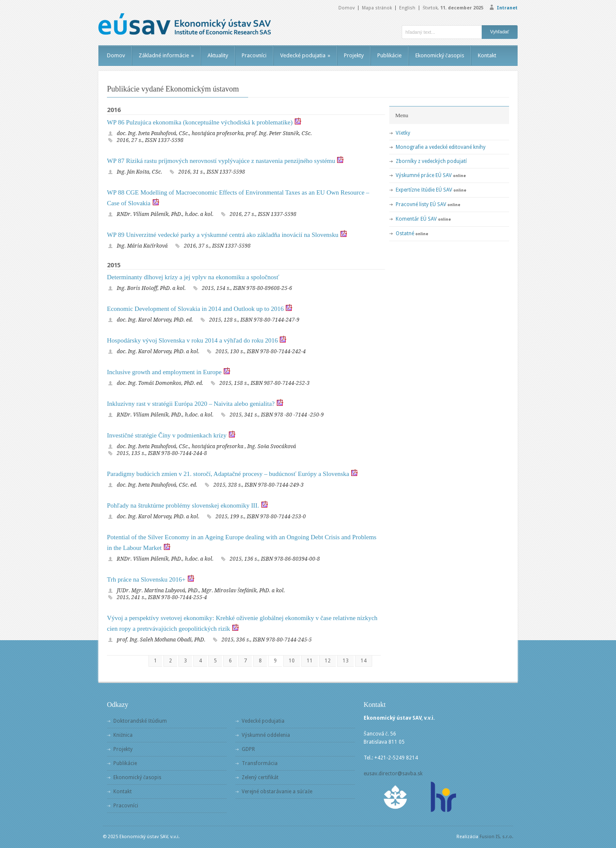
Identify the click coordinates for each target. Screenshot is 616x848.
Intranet (507, 8)
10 (292, 661)
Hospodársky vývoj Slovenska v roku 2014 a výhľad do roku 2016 (192, 340)
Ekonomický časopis (440, 55)
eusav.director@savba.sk (393, 774)
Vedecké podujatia (305, 55)
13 (346, 661)
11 (310, 661)
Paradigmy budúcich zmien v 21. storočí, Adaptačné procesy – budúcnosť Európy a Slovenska (228, 474)
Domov (346, 8)
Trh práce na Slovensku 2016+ (146, 579)
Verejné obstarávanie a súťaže (277, 792)
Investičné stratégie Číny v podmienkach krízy (167, 435)
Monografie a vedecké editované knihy (441, 147)
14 (364, 661)
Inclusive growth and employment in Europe (164, 372)
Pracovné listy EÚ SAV (421, 204)
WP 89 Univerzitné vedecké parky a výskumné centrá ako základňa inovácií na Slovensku (223, 235)
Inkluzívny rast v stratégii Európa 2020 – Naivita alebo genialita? (191, 404)
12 (328, 661)
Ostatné (405, 233)
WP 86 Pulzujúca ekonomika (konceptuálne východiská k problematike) (200, 122)
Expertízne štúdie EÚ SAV (424, 190)
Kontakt (487, 55)
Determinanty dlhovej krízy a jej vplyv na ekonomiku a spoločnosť (193, 277)
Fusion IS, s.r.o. (496, 837)
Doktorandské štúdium (140, 721)
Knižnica (123, 735)
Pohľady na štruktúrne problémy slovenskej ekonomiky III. (183, 505)
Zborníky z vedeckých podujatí (431, 161)
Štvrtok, (453, 8)
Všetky (403, 133)
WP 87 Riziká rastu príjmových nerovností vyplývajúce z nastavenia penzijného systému (221, 161)
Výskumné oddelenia (266, 735)
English (407, 8)
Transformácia (260, 763)
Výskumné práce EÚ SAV (424, 175)
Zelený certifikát (260, 777)
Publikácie (389, 55)
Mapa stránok (377, 8)
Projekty (354, 55)
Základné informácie (166, 55)
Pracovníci (254, 55)
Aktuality (218, 55)
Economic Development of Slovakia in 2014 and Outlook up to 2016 (195, 309)
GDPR (248, 749)
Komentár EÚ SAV (416, 219)
